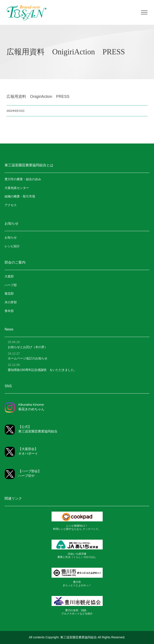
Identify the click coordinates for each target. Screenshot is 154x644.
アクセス (11, 205)
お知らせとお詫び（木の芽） (28, 347)
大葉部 (9, 276)
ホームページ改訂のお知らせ (28, 358)
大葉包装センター (17, 188)
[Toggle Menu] (144, 12)
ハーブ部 (11, 285)
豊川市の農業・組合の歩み (23, 179)
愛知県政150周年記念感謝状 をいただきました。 (42, 370)
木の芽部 (11, 302)
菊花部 (9, 294)
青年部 (9, 311)
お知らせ (11, 237)
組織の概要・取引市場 (20, 196)
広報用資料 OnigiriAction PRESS (38, 96)
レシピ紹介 (12, 246)
